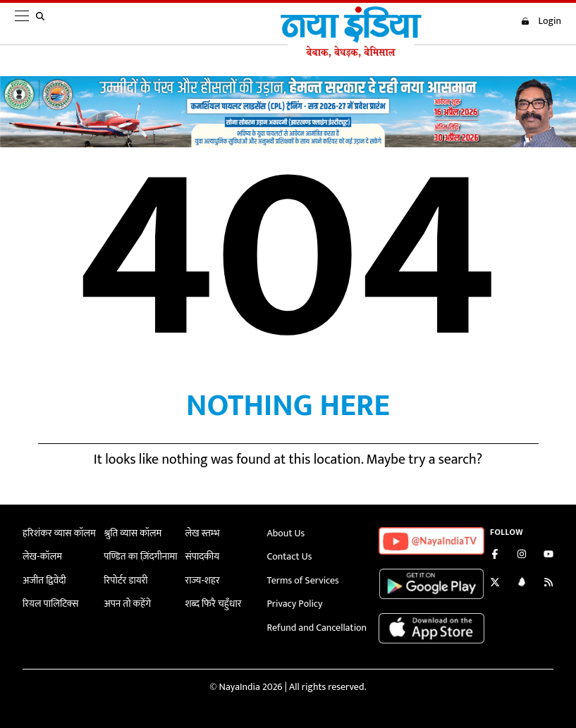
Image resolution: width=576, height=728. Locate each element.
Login (541, 21)
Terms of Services (303, 580)
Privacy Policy (295, 604)
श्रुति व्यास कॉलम (133, 533)
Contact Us (290, 556)
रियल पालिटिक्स (51, 604)
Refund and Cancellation (317, 628)
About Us (286, 533)
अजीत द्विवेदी (44, 580)
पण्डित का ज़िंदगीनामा (140, 556)
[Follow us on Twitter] (495, 584)
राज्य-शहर (202, 580)
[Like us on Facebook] (495, 556)
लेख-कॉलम (42, 556)
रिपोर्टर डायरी (126, 580)
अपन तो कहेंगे (127, 604)
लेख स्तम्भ (202, 533)
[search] (43, 24)
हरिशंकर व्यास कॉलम (59, 533)
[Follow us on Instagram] (522, 556)
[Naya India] (351, 54)
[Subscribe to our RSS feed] (549, 584)
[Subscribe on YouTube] (549, 556)
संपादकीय (202, 556)
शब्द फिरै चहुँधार (213, 604)
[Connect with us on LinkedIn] (522, 584)
